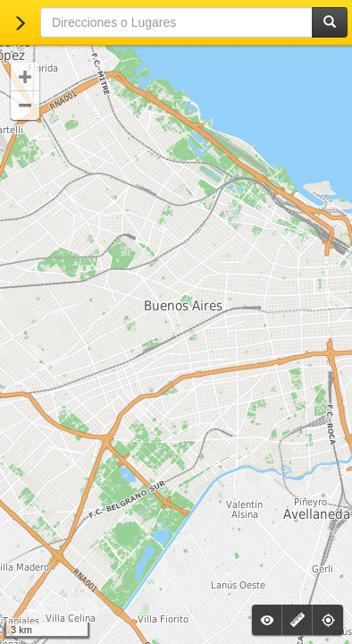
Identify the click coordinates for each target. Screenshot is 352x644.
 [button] (25, 77)
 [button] (25, 106)
